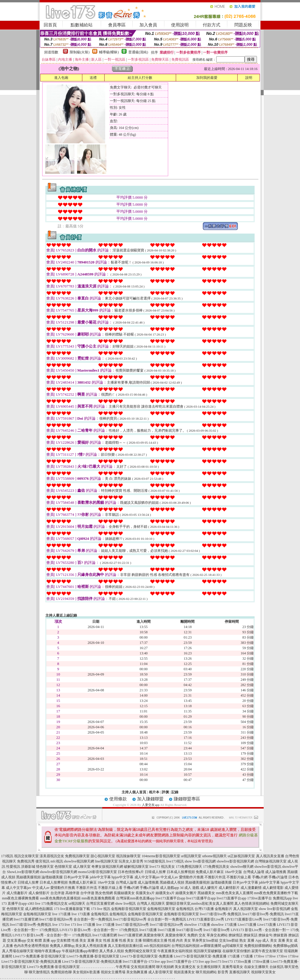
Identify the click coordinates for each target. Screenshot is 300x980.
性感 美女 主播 (130, 940)
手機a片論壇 (278, 877)
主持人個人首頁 (134, 792)
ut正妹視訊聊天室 (241, 856)
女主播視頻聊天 (209, 967)
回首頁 (50, 25)
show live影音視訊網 (200, 861)
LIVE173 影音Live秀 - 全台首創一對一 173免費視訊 (99, 930)
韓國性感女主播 (155, 940)
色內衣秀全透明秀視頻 (31, 946)
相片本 (154, 792)
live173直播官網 (26, 919)
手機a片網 (260, 877)
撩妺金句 (265, 935)
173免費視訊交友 (54, 904)
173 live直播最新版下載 (72, 909)
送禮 (93, 78)
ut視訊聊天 (77, 904)
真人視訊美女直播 (270, 856)
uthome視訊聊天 (214, 856)
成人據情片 (209, 888)
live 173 (58, 925)
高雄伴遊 (72, 893)
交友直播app (17, 940)
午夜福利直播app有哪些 (80, 951)
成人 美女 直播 (274, 940)
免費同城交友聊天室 (141, 951)
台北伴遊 (57, 893)
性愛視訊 (13, 867)
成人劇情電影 (273, 888)
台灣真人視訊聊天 (151, 904)
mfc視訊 (57, 861)
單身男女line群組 (205, 940)
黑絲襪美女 (206, 893)
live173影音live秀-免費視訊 (221, 914)
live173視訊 (175, 861)
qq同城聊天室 (233, 946)
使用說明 (180, 25)
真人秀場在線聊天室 (18, 951)
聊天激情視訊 (39, 972)
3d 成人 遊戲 (190, 888)
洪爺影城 (28, 867)
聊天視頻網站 (206, 972)
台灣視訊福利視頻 (185, 946)
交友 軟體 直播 (38, 940)
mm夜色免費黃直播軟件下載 (276, 893)
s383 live (34, 904)
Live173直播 (247, 925)
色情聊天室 (63, 867)
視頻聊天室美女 (263, 972)
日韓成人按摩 (155, 872)
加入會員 (148, 25)
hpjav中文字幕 (123, 877)
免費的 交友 (196, 935)
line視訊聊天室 (106, 861)
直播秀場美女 (233, 967)
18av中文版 (233, 872)
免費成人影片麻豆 (210, 872)
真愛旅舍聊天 (154, 935)
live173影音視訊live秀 (132, 925)
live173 (216, 962)
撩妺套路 (280, 935)
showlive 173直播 (197, 925)
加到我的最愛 (207, 78)
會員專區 (117, 25)
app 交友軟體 (61, 940)
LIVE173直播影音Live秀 (206, 919)
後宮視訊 (42, 861)
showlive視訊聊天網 (79, 861)
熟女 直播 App (250, 940)
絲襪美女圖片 (186, 893)
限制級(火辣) (80, 52)
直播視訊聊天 (240, 972)
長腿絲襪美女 (124, 893)
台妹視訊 (277, 967)
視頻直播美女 (184, 972)
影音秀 (223, 972)
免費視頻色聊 (61, 972)
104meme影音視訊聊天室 (161, 856)
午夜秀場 (123, 967)
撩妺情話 (236, 935)
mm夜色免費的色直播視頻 (60, 898)
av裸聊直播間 (211, 946)
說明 (249, 78)
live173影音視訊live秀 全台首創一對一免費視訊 (76, 919)
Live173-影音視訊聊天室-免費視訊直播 (31, 962)
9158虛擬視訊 (155, 861)
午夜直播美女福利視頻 (175, 951)
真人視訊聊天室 (246, 909)
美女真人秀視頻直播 (91, 946)
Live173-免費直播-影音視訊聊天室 (39, 956)
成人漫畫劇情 (251, 888)
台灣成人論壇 (254, 872)
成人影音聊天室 (161, 972)
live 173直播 (61, 914)
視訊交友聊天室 (26, 856)
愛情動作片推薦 (191, 877)
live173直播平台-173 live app (144, 962)
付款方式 (212, 25)
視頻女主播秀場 (113, 972)
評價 (165, 792)
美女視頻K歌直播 (86, 972)
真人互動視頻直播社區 (125, 946)
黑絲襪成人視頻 (172, 882)
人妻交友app (151, 805)
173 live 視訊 (100, 909)
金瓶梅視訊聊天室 (161, 909)
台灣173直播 (204, 909)
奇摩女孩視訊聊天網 (107, 867)
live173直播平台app (170, 898)
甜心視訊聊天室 (103, 856)
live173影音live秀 (190, 930)
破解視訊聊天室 (136, 867)
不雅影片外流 (215, 877)
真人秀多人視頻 (112, 951)
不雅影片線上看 (239, 877)
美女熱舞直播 (137, 972)
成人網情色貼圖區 (39, 909)
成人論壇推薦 (276, 872)
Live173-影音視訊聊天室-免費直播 (146, 956)
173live (259, 956)
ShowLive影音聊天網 (23, 872)
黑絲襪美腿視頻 (28, 877)
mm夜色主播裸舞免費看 (21, 898)
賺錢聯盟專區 (187, 799)
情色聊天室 (45, 867)
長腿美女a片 (145, 893)
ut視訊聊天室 (191, 856)
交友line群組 (229, 940)
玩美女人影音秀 (131, 861)
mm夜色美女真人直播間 (235, 893)
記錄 (175, 792)
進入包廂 (61, 78)
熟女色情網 (104, 893)
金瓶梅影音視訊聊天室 (129, 909)
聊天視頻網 (165, 967)
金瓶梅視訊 (185, 909)
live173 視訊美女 (162, 867)
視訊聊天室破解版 (207, 951)
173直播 (233, 956)
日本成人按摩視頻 (181, 872)
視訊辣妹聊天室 (128, 856)
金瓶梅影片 (224, 909)
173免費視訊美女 (216, 867)
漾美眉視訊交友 (52, 856)
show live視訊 (125, 904)
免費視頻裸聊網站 (258, 946)
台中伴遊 (87, 893)
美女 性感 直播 (107, 940)
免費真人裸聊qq (62, 946)
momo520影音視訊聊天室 (97, 872)
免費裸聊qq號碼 (285, 946)
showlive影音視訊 (268, 867)
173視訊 (7, 856)
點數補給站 (82, 25)
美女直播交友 (185, 967)
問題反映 (243, 25)
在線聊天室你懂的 (236, 951)
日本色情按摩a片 (131, 872)
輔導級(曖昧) (109, 52)
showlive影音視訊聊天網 (235, 861)
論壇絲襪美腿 (52, 877)
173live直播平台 (260, 898)
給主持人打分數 (140, 78)
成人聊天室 (82, 867)
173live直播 (242, 962)
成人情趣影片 (17, 893)
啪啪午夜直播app (48, 951)
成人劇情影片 (229, 888)
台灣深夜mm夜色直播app (135, 898)
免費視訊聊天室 (77, 856)
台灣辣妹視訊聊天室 (271, 861)
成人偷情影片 (39, 893)
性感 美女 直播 (83, 940)
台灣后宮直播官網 (100, 904)
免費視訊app (282, 898)
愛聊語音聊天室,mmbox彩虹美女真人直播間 (200, 904)
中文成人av (169, 877)
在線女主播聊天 (256, 967)
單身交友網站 (217, 935)
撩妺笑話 (250, 935)
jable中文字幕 (100, 877)
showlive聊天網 (242, 867)
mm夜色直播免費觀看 (98, 898)
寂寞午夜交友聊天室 (267, 951)
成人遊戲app (169, 888)
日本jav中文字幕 (76, 877)
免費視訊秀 (26, 861)
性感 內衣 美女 (180, 940)
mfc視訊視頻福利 (157, 946)
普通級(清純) (138, 52)
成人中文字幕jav (147, 877)
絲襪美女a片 (165, 893)
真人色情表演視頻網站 (252, 904)
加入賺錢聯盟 (150, 799)
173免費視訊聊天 (189, 867)
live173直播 (148, 930)
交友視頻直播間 (143, 967)
